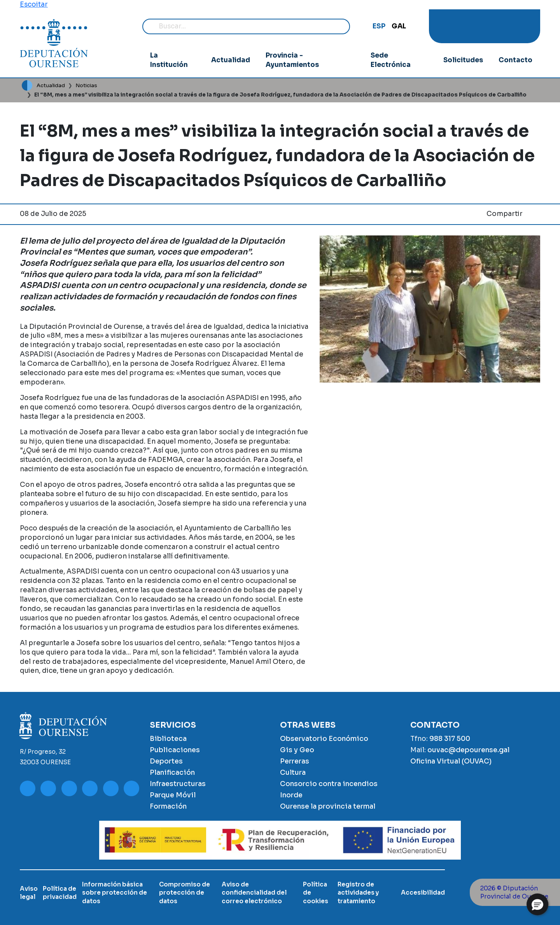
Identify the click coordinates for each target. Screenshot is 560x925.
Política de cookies (316, 893)
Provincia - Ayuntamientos (292, 60)
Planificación (172, 772)
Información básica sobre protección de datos (115, 893)
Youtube (445, 26)
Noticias (86, 85)
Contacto (515, 60)
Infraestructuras (178, 784)
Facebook (476, 26)
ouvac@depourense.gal (468, 750)
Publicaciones (175, 750)
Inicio (27, 85)
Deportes (166, 761)
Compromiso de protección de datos (185, 893)
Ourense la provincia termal (328, 806)
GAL (399, 26)
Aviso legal (29, 893)
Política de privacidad (60, 893)
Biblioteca (168, 739)
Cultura (293, 772)
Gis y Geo (297, 750)
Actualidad (230, 60)
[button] (537, 904)
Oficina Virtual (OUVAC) (451, 761)
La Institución (169, 60)
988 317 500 (450, 739)
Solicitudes (463, 60)
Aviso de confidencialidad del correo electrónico (254, 893)
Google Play (507, 26)
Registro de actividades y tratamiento (358, 893)
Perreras (295, 761)
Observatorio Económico (324, 739)
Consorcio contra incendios (329, 784)
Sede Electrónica (390, 60)
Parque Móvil (173, 795)
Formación (168, 806)
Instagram (462, 26)
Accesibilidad (423, 893)
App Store (524, 26)
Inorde (291, 795)
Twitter (490, 26)
